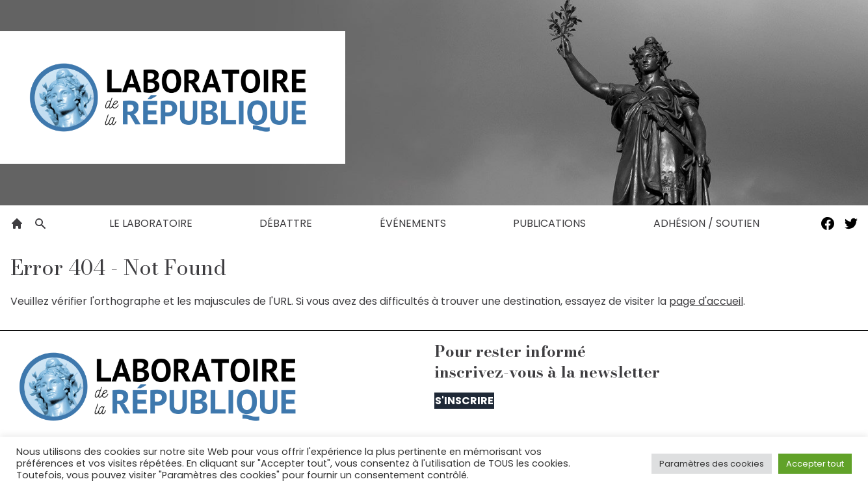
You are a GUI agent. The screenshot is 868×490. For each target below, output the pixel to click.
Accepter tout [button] (815, 464)
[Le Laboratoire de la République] (173, 97)
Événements (413, 223)
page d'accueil (706, 301)
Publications (549, 223)
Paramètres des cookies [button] (712, 464)
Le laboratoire (151, 223)
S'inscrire (464, 401)
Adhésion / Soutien (706, 223)
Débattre (286, 223)
